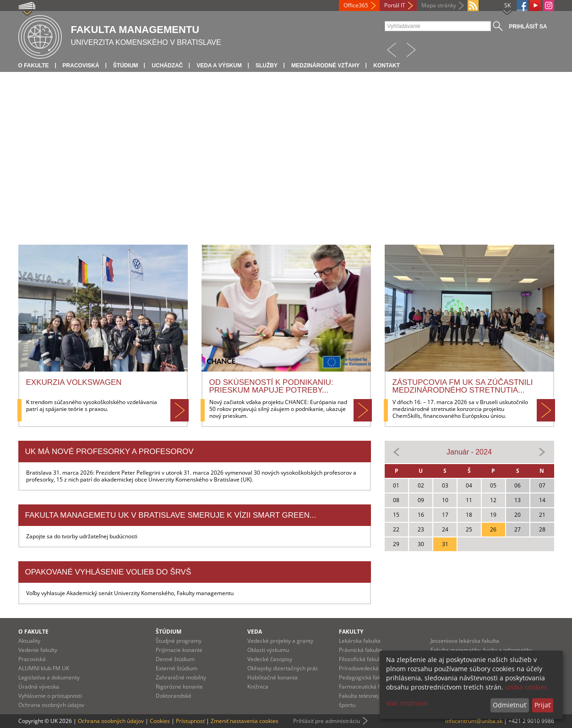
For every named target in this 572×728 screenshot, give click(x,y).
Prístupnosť (190, 721)
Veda (255, 632)
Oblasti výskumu (268, 650)
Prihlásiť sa (528, 27)
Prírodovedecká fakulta (368, 668)
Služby (267, 66)
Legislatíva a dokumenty (49, 677)
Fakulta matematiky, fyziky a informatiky (481, 650)
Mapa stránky (439, 5)
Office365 (356, 5)
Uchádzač (167, 66)
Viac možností (407, 703)
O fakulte (34, 66)
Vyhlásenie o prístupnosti (50, 696)
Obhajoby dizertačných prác (283, 668)
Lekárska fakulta (360, 641)
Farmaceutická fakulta (367, 687)
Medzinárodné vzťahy (325, 66)
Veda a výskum (219, 66)
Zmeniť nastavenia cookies (245, 721)
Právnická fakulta (361, 650)
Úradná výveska (39, 687)
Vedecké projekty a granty (280, 641)
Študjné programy (179, 641)
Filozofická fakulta (362, 659)
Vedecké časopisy (270, 659)
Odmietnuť (509, 705)
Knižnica (258, 687)
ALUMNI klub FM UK (44, 668)
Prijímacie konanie (179, 650)
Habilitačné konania (272, 677)
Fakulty (351, 632)
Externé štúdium (177, 668)
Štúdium (126, 66)
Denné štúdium (175, 659)
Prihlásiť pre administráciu (327, 721)
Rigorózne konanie (179, 687)
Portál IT (395, 5)
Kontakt (387, 66)
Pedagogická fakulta (365, 677)
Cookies (160, 721)
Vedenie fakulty (38, 650)
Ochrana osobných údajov (51, 705)
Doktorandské (174, 696)
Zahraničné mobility (181, 677)
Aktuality (29, 641)
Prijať (542, 705)
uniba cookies (526, 687)
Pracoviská (81, 66)
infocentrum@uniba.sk (474, 721)
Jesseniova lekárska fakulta (465, 641)
